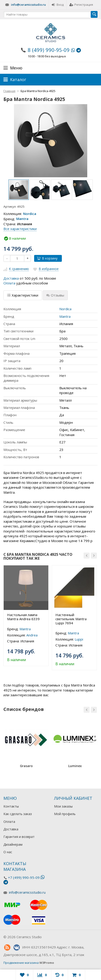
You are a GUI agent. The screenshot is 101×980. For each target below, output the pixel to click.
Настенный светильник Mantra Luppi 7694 (71, 619)
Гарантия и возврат (19, 837)
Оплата (9, 283)
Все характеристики (20, 229)
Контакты (11, 806)
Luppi (79, 639)
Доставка (11, 278)
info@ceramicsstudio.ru (28, 5)
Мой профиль (65, 814)
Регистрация (81, 5)
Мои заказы (63, 806)
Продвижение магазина (21, 963)
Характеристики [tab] (23, 295)
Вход (58, 5)
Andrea (32, 635)
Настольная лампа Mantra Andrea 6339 (23, 617)
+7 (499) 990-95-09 (24, 877)
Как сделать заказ (18, 814)
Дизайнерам (13, 844)
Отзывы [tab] (55, 295)
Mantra (22, 219)
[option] (19, 190)
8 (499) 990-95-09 (49, 50)
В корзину (47, 258)
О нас (8, 852)
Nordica (30, 214)
